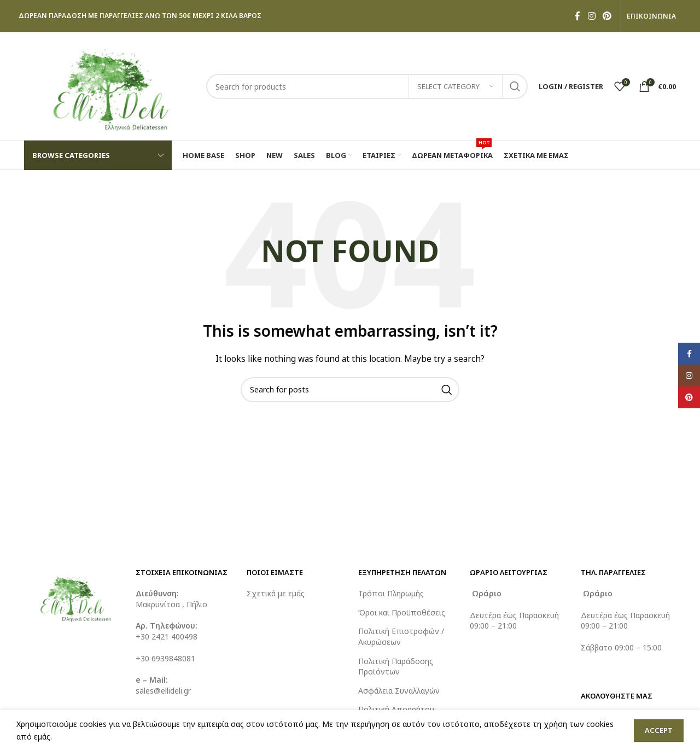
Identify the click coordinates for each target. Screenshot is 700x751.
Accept (659, 730)
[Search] (367, 86)
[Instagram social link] (591, 16)
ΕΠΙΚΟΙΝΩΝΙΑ (651, 16)
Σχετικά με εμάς (276, 593)
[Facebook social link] (577, 16)
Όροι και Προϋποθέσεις (402, 612)
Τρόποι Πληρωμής (391, 593)
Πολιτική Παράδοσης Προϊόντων (396, 667)
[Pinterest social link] (607, 16)
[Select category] (456, 86)
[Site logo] (110, 86)
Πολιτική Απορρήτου (396, 709)
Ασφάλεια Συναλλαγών (399, 691)
